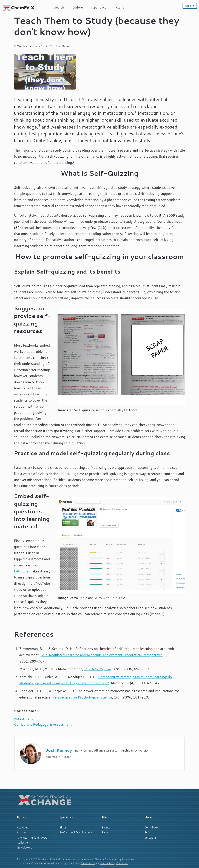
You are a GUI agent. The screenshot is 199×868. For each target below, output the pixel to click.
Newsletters (25, 847)
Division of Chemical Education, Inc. (58, 859)
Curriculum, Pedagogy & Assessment (43, 724)
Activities (22, 827)
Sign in (190, 6)
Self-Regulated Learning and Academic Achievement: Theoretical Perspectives (101, 655)
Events (106, 827)
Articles (22, 832)
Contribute (151, 827)
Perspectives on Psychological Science (82, 697)
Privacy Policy (109, 863)
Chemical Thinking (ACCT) (33, 838)
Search (59, 7)
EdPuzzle (21, 571)
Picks (105, 832)
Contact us (124, 863)
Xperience (99, 7)
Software (150, 838)
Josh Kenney (64, 46)
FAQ (147, 832)
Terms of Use (88, 863)
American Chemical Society (101, 859)
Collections (24, 842)
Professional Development (76, 832)
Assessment (23, 718)
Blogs (63, 827)
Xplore (78, 7)
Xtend (120, 7)
